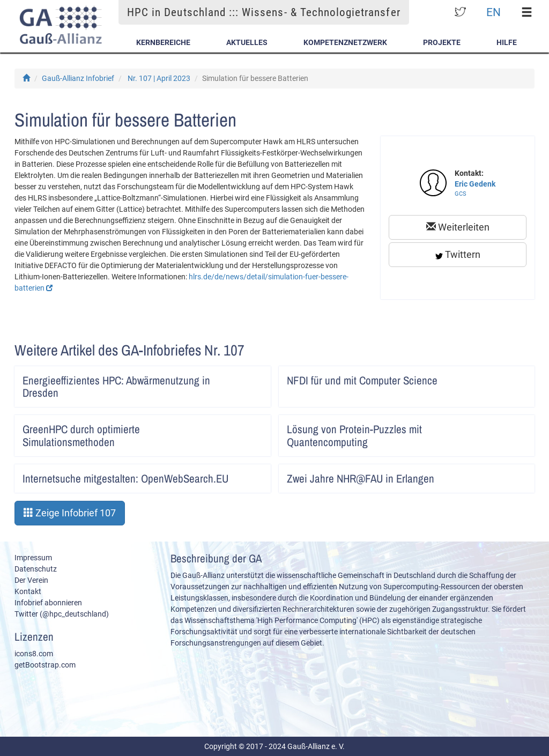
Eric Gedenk (475, 184)
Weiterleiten (458, 227)
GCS (461, 194)
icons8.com (34, 654)
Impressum (33, 558)
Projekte (442, 42)
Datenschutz (36, 569)
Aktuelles (247, 42)
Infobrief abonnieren (48, 603)
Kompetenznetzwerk (345, 42)
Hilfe (507, 42)
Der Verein (31, 580)
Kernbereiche (163, 42)
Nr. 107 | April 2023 (159, 78)
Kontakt (28, 591)
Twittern (458, 254)
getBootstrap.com (45, 665)
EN (494, 12)
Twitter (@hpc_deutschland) (62, 614)
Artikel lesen (255, 377)
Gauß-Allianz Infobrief (78, 78)
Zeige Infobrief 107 (70, 513)
